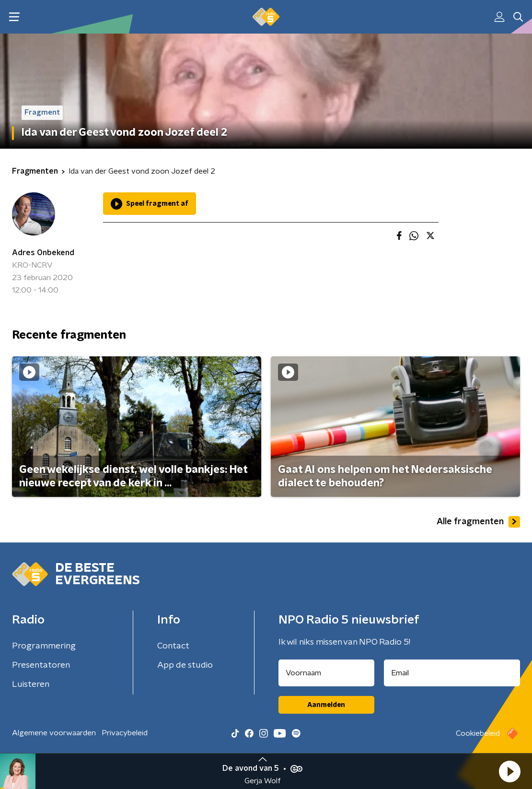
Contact (173, 646)
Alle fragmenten (478, 522)
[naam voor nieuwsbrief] (326, 673)
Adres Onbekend (43, 253)
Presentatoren (41, 665)
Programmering (44, 646)
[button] (509, 771)
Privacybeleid (125, 733)
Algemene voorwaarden (54, 733)
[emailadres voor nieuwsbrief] (452, 673)
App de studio (185, 665)
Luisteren (31, 684)
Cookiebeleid (478, 733)
